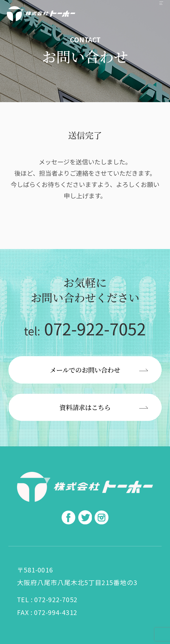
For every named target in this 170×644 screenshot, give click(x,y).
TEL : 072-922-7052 (47, 599)
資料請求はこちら (85, 407)
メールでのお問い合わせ (85, 370)
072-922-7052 (85, 328)
